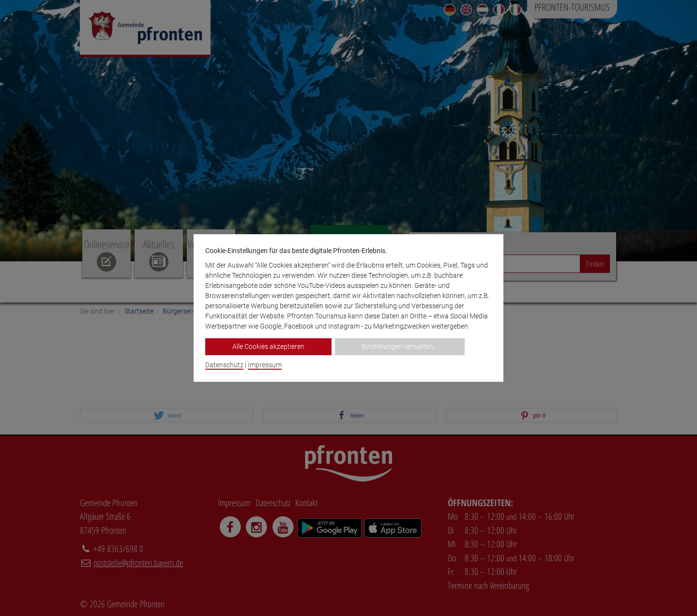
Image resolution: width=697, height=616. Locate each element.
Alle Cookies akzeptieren (268, 346)
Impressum (265, 365)
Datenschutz (224, 365)
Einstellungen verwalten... (400, 346)
